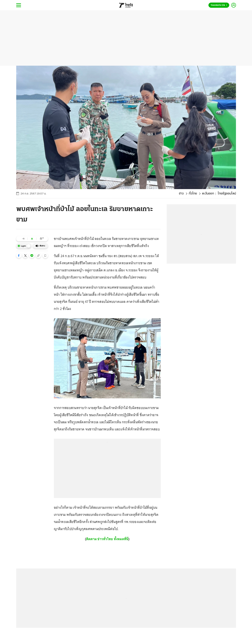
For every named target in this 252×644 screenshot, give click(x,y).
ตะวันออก (208, 194)
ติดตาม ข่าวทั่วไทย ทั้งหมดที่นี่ (107, 539)
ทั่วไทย (193, 194)
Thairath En (219, 5)
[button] (19, 256)
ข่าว (181, 194)
